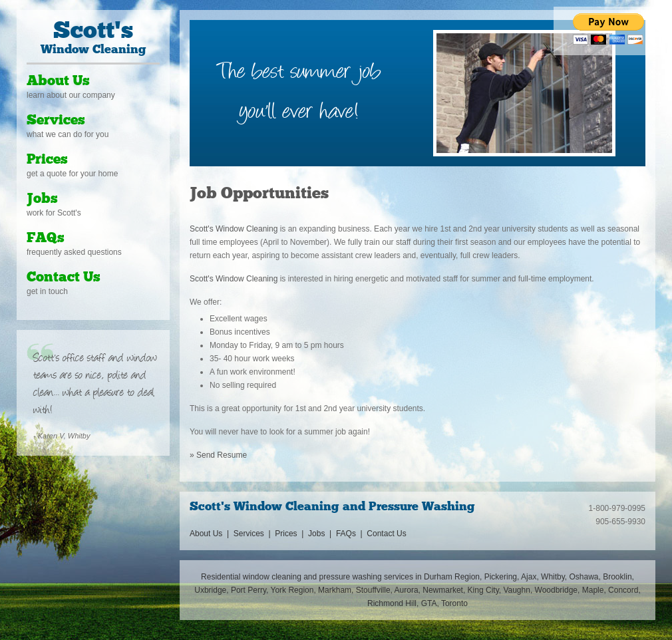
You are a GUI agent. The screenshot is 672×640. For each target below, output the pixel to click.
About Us (58, 81)
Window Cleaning (93, 38)
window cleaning (272, 577)
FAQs (46, 239)
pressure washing (351, 577)
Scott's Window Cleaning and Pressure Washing (332, 507)
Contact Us (64, 278)
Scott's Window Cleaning (234, 229)
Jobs (42, 199)
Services (56, 121)
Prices (47, 160)
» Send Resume (218, 455)
